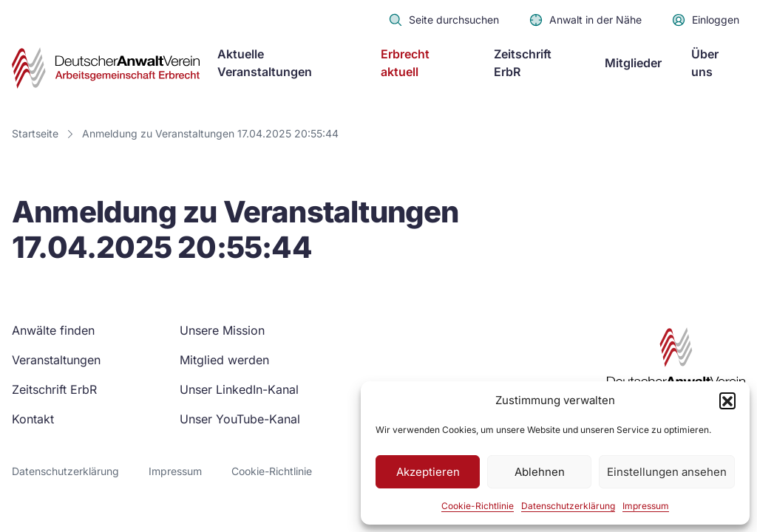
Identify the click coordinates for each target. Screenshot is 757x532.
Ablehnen (540, 472)
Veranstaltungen (56, 360)
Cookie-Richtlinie (478, 506)
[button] (727, 400)
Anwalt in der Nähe (585, 20)
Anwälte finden (53, 330)
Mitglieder (633, 63)
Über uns (705, 63)
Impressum (646, 506)
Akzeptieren (428, 472)
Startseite (35, 133)
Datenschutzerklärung (568, 506)
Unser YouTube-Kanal (240, 419)
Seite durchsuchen (444, 20)
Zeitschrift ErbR (523, 63)
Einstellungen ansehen (667, 472)
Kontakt (33, 419)
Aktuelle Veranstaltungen (265, 63)
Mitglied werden (224, 360)
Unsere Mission (222, 330)
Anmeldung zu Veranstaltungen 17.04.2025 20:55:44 (210, 133)
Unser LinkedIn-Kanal (239, 389)
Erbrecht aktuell (405, 63)
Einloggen (705, 20)
